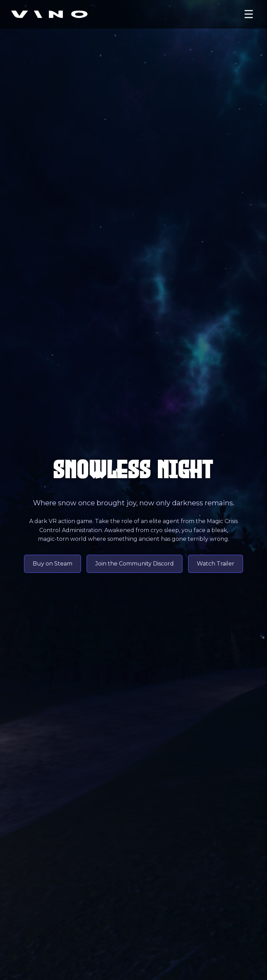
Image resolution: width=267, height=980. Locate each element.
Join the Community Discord (135, 564)
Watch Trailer (216, 564)
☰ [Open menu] (249, 14)
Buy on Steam (52, 564)
